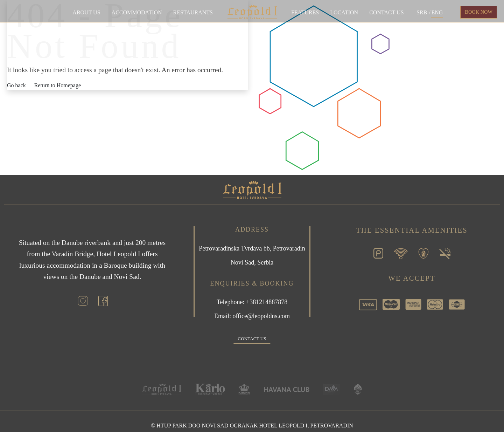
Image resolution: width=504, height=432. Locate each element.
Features (305, 12)
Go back (16, 85)
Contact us (386, 12)
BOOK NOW (479, 12)
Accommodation (137, 12)
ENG (437, 12)
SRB (422, 12)
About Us (86, 12)
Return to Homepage (58, 85)
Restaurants (193, 12)
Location (344, 12)
